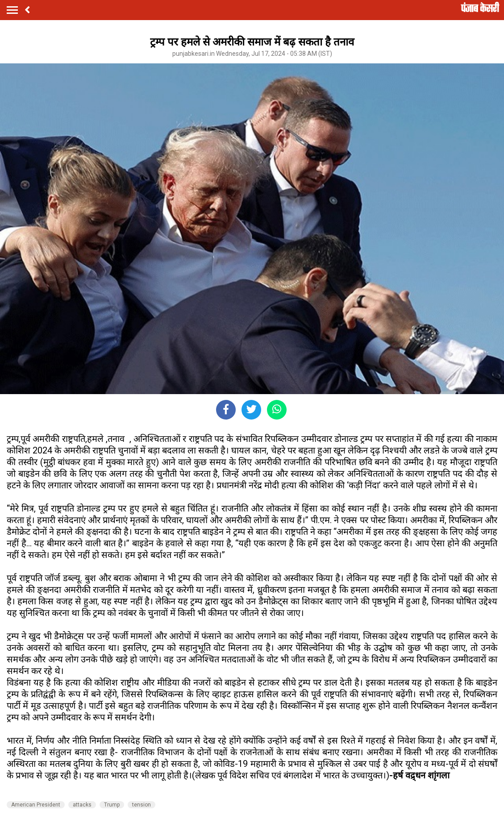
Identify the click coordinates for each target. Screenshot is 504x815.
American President (36, 805)
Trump (112, 805)
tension (142, 805)
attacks (82, 805)
